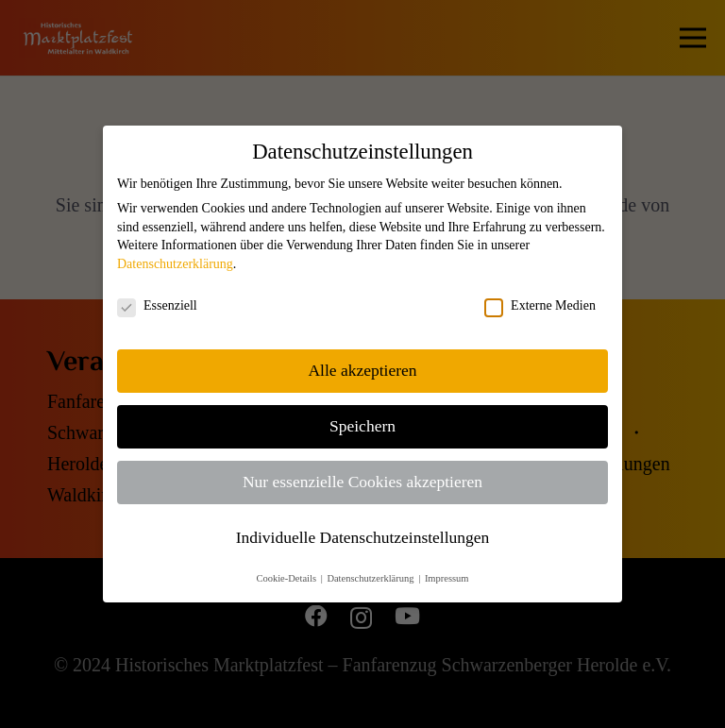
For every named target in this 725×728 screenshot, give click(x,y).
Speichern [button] (362, 426)
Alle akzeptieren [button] (362, 370)
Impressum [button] (447, 578)
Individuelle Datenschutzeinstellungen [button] (363, 537)
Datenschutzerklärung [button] (371, 578)
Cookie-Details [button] (287, 578)
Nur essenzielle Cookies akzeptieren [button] (362, 482)
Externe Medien (540, 306)
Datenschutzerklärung (175, 264)
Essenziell (157, 306)
